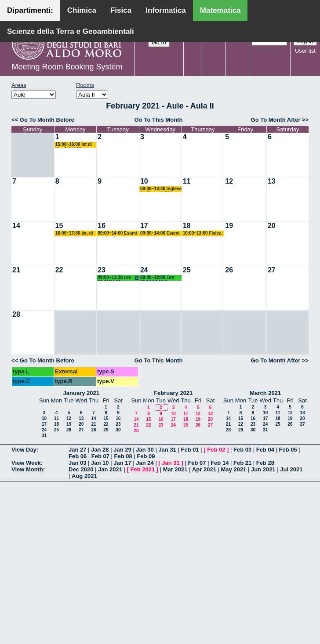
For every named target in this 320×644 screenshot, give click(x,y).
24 (144, 270)
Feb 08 (123, 456)
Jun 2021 (263, 469)
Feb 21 (242, 463)
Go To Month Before (47, 120)
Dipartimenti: (30, 10)
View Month (27, 469)
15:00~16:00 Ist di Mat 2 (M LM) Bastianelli (74, 145)
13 (272, 181)
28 (16, 314)
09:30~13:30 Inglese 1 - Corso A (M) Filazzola (161, 189)
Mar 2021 (175, 469)
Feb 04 (265, 450)
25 (187, 270)
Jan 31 (167, 450)
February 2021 (173, 393)
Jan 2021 (110, 469)
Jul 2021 (291, 469)
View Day (24, 450)
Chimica (82, 10)
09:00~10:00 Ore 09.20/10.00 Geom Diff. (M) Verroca (159, 278)
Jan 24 (145, 463)
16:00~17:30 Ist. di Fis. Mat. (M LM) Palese (74, 233)
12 (229, 181)
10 (144, 181)
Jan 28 (100, 450)
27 (272, 270)
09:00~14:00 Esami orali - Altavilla (117, 233)
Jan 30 (145, 450)
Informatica (166, 10)
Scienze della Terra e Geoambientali (71, 31)
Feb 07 (100, 456)
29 (106, 430)
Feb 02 (216, 450)
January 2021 (81, 393)
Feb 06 (78, 456)
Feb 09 (146, 456)
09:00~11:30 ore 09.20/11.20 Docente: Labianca (119, 278)
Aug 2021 (84, 476)
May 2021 (234, 469)
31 (44, 436)
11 (187, 181)
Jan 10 (100, 463)
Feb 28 (265, 463)
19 (229, 226)
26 (229, 270)
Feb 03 (242, 450)
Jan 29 (122, 450)
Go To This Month (159, 120)
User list (305, 51)
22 (59, 270)
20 (272, 226)
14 (16, 226)
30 (118, 430)
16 (102, 226)
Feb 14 (220, 463)
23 (102, 270)
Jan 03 (77, 463)
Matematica (220, 10)
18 (187, 226)
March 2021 (265, 393)
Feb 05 (288, 450)
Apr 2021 (204, 469)
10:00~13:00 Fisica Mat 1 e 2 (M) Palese (204, 233)
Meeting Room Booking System (67, 67)
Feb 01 (190, 450)
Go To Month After (276, 120)
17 (144, 226)
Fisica (121, 10)
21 (16, 270)
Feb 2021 (143, 469)
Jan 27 (77, 450)
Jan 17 (122, 463)
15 (59, 226)
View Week (26, 463)
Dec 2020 (81, 469)
